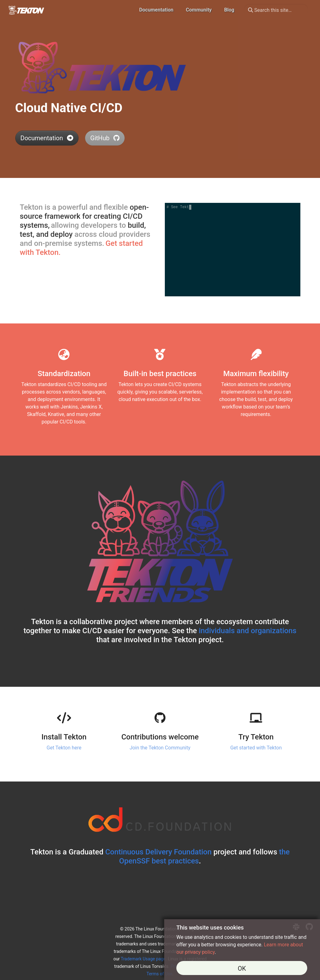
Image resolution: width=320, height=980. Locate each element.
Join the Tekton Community (160, 748)
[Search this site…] (276, 10)
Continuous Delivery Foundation (158, 852)
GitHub (105, 138)
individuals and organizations (248, 631)
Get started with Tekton (256, 748)
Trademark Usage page (143, 959)
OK (242, 968)
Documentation (47, 138)
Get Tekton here (64, 748)
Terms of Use (159, 974)
